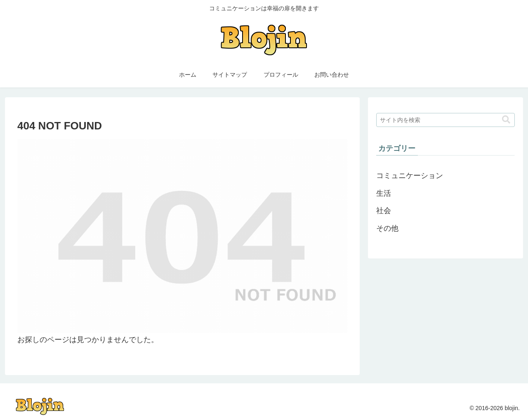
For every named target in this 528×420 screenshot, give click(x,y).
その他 (387, 228)
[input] (445, 120)
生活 (384, 193)
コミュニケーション (410, 176)
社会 (384, 211)
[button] (506, 120)
